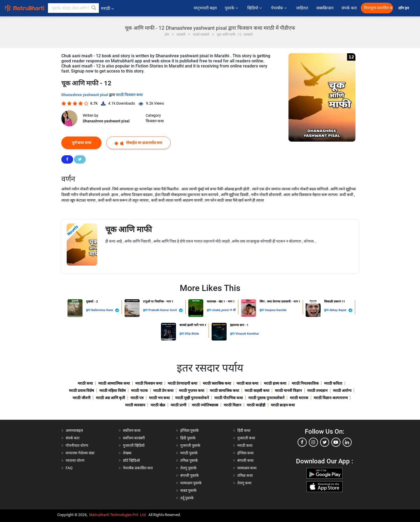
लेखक (127, 453)
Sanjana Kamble (276, 310)
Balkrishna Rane (105, 310)
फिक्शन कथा (155, 121)
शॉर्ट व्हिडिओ (131, 460)
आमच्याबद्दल (74, 430)
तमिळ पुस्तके (189, 460)
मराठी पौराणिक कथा (229, 398)
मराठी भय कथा (159, 398)
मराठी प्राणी (179, 405)
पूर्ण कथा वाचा (82, 143)
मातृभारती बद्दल (205, 8)
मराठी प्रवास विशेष (81, 391)
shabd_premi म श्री (224, 310)
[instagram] (313, 442)
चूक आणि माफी (129, 229)
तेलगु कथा (244, 483)
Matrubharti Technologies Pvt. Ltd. (118, 515)
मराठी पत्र (137, 398)
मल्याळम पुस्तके (191, 483)
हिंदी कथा (244, 430)
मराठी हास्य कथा (275, 383)
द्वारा (89, 310)
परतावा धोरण (75, 460)
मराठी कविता (333, 383)
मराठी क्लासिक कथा (217, 383)
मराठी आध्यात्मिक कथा (114, 383)
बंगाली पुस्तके (190, 475)
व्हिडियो (255, 8)
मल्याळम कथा (247, 468)
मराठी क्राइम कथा (283, 405)
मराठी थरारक (299, 398)
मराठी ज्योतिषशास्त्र (205, 405)
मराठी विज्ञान (232, 405)
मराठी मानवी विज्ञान (288, 391)
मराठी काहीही (256, 405)
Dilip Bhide (192, 334)
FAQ (69, 468)
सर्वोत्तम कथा (132, 430)
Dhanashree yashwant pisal (85, 95)
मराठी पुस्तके (189, 453)
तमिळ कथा (245, 475)
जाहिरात (302, 8)
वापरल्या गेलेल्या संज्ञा (80, 453)
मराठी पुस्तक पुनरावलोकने (266, 398)
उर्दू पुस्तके (187, 498)
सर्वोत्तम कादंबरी (134, 438)
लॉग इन (404, 8)
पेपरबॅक (280, 8)
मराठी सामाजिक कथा (224, 391)
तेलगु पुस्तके (188, 468)
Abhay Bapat (341, 310)
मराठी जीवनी (82, 398)
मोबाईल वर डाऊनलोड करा (138, 143)
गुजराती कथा (246, 438)
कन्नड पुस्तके (188, 490)
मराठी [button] (107, 8)
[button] (94, 8)
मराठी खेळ (158, 405)
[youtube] (336, 442)
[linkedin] (347, 442)
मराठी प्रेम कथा (163, 391)
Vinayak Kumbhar (247, 334)
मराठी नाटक (139, 391)
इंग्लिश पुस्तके (190, 430)
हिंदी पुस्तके (188, 438)
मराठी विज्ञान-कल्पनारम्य (331, 398)
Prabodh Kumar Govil (166, 310)
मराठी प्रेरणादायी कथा (183, 383)
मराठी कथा (85, 383)
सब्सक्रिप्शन (325, 8)
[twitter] (325, 442)
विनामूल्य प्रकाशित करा (378, 8)
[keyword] (73, 8)
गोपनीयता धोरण (77, 445)
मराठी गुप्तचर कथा (192, 391)
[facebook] (302, 442)
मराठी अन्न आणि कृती (110, 398)
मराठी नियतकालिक (305, 383)
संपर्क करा (349, 8)
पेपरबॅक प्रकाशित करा (138, 468)
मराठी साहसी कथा (257, 391)
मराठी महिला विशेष (112, 391)
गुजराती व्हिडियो (134, 445)
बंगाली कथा (245, 460)
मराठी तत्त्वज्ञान (317, 391)
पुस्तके (232, 8)
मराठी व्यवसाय (135, 405)
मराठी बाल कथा (247, 383)
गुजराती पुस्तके (190, 445)
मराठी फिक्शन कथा (129, 95)
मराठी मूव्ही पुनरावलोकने (192, 398)
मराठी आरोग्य (342, 391)
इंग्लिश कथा (245, 453)
